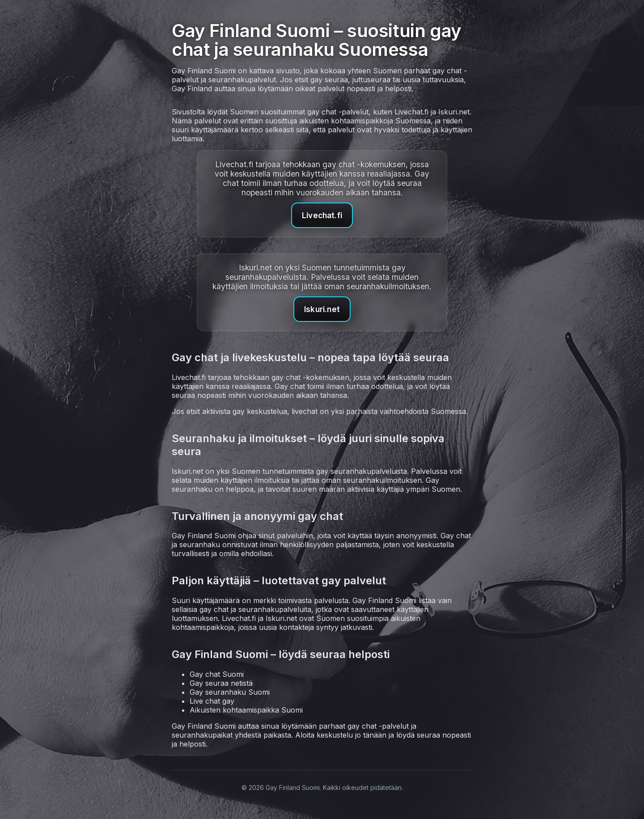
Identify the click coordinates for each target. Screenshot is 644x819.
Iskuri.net (322, 309)
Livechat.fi (322, 215)
